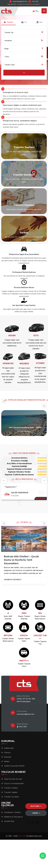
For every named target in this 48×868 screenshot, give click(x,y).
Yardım (36, 813)
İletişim (7, 761)
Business (8, 757)
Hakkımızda (9, 748)
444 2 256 (35, 1)
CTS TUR (22, 836)
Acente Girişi (9, 821)
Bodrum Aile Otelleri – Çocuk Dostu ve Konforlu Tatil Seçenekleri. (21, 561)
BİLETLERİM (36, 806)
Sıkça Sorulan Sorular (13, 779)
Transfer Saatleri (11, 792)
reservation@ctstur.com (20, 1)
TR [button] (35, 11)
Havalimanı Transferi (12, 812)
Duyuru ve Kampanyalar (14, 783)
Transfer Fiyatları (11, 788)
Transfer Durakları (12, 797)
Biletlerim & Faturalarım (13, 817)
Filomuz (7, 753)
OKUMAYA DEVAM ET (13, 581)
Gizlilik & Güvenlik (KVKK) (14, 766)
